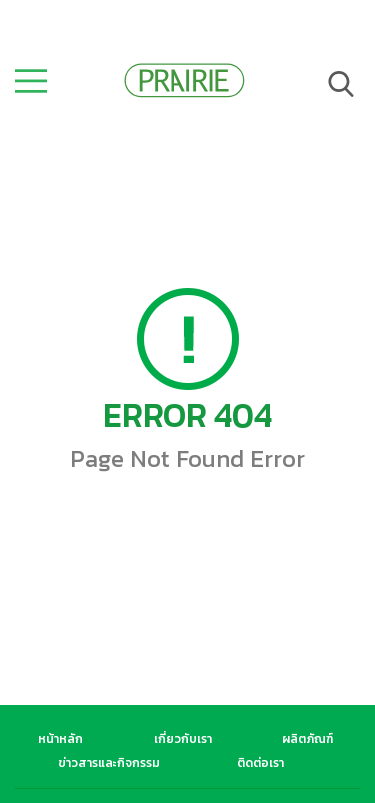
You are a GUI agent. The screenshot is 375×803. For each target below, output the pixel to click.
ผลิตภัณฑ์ (307, 739)
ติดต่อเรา (260, 763)
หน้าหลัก (60, 739)
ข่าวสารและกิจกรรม (109, 763)
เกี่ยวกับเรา (183, 739)
